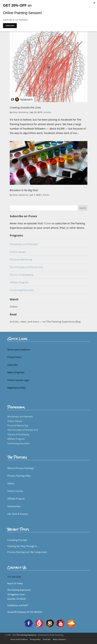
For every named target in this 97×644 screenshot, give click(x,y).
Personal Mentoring (21, 259)
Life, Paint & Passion (18, 514)
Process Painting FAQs (19, 476)
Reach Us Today (15, 583)
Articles (47, 112)
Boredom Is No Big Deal (24, 190)
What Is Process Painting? (21, 468)
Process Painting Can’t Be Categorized (27, 552)
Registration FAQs (17, 388)
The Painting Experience (26, 635)
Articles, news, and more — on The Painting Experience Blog (45, 322)
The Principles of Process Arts (26, 267)
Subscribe (12, 365)
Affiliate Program (19, 282)
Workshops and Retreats (24, 244)
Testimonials (14, 506)
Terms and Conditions (19, 350)
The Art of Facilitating (22, 275)
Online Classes (18, 252)
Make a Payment (59, 639)
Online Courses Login (18, 380)
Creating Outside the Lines (25, 107)
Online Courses (15, 491)
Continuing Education (22, 290)
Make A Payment (16, 372)
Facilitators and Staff (17, 605)
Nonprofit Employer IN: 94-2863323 (25, 612)
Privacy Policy (14, 357)
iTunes (48, 223)
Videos (14, 307)
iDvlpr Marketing (20, 112)
